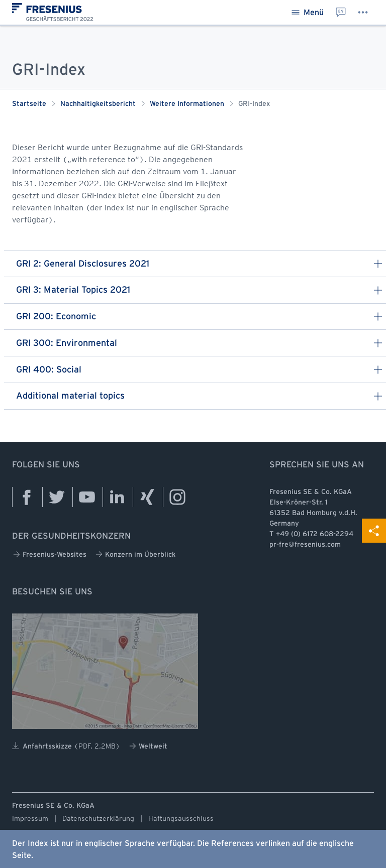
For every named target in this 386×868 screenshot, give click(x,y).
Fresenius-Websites (50, 554)
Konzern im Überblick (135, 554)
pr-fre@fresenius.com (305, 545)
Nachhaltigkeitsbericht (98, 104)
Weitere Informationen (187, 104)
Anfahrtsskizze (66, 746)
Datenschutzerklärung (98, 818)
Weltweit (148, 746)
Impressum (30, 818)
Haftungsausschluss (181, 818)
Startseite (29, 104)
